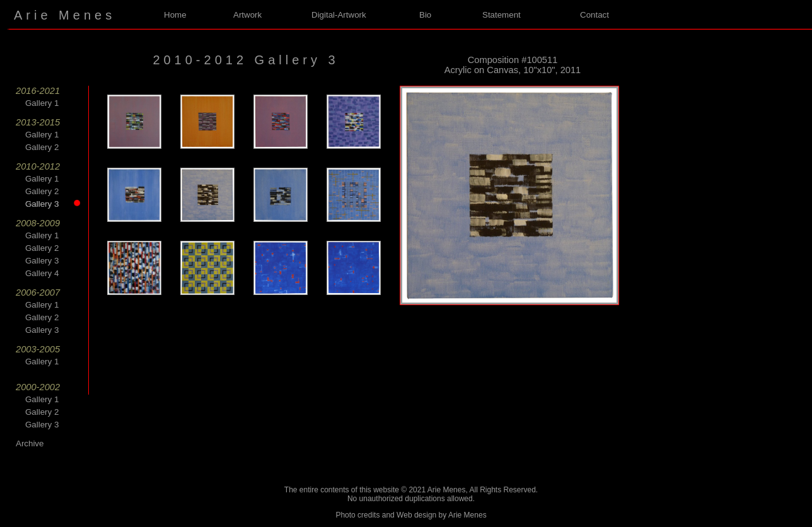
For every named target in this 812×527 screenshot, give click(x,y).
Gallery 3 (49, 204)
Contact (594, 15)
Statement (502, 15)
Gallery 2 (42, 147)
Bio (425, 15)
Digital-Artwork (339, 15)
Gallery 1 (42, 103)
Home (175, 15)
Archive (30, 443)
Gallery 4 (42, 273)
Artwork (247, 15)
